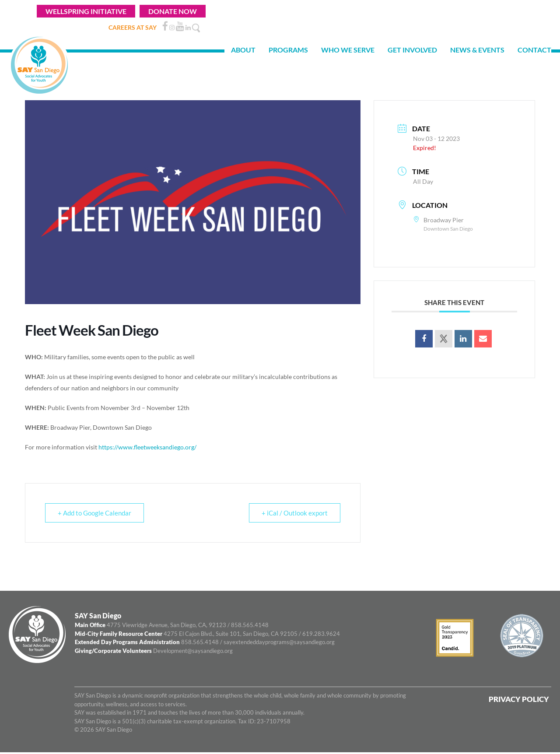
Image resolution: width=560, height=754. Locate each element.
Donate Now (173, 11)
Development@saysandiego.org (193, 651)
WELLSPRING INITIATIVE (86, 11)
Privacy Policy (519, 699)
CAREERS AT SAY (133, 27)
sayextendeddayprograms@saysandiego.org (279, 642)
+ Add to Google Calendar (94, 513)
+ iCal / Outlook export (295, 513)
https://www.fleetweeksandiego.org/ (147, 447)
